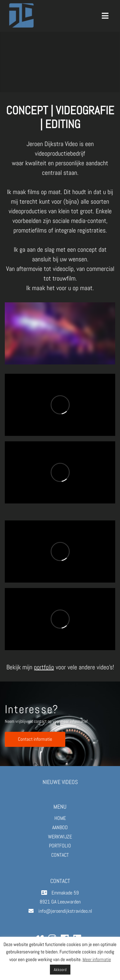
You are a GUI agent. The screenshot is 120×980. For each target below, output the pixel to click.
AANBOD (60, 827)
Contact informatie (35, 739)
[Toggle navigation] (105, 16)
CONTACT (60, 855)
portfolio (44, 667)
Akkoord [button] (60, 970)
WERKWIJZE (60, 837)
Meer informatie (97, 959)
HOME (60, 818)
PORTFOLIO (60, 846)
